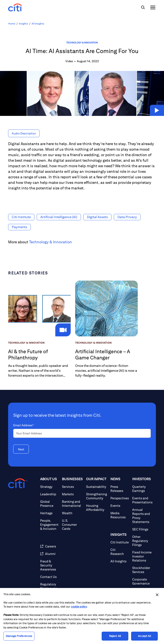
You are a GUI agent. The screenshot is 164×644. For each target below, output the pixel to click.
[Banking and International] (72, 504)
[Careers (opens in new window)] (49, 546)
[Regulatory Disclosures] (49, 586)
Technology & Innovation (82, 43)
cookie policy (79, 607)
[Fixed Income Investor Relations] (142, 556)
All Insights (38, 24)
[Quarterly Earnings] (142, 489)
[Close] (157, 595)
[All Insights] (120, 561)
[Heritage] (49, 513)
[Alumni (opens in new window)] (49, 554)
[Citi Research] (120, 552)
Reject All (115, 636)
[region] (82, 616)
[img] (143, 7)
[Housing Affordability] (97, 508)
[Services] (72, 487)
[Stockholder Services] (142, 570)
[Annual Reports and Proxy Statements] (142, 516)
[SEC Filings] (142, 529)
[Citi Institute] (120, 542)
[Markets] (72, 494)
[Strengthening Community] (97, 496)
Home (12, 24)
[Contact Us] (49, 577)
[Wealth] (72, 513)
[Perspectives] (120, 498)
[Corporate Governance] (142, 581)
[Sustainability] (97, 487)
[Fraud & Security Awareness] (49, 565)
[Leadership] (49, 494)
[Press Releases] (120, 489)
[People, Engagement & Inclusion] (49, 525)
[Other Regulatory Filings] (142, 541)
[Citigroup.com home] (18, 483)
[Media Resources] (120, 515)
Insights (23, 24)
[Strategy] (49, 487)
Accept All (144, 636)
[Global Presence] (49, 504)
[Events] (120, 506)
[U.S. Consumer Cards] (72, 525)
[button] (157, 110)
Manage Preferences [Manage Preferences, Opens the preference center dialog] (19, 636)
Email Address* (23, 425)
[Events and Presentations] (142, 500)
